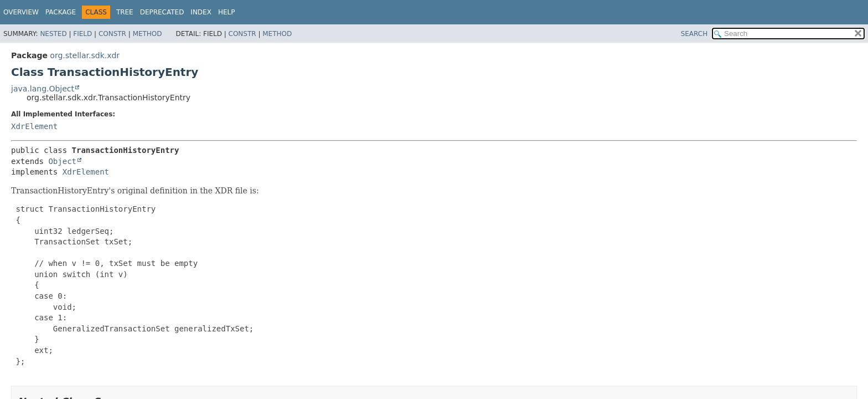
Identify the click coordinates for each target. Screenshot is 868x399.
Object (62, 161)
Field (82, 34)
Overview (21, 12)
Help (227, 12)
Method (148, 34)
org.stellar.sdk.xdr (85, 55)
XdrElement (34, 126)
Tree (125, 12)
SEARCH (694, 34)
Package (61, 12)
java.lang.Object (43, 89)
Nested (53, 34)
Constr (112, 34)
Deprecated (162, 12)
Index (201, 12)
